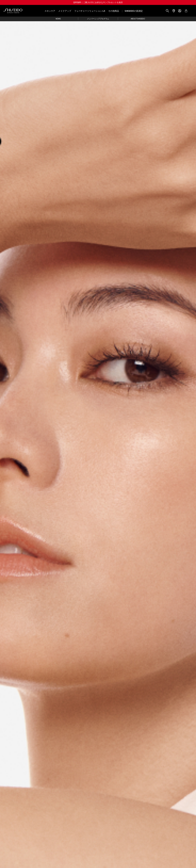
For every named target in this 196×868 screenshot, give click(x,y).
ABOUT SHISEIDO (138, 19)
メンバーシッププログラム (98, 19)
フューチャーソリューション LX (90, 11)
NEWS (58, 19)
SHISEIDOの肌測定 (134, 11)
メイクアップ (65, 11)
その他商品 (114, 11)
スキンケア (50, 11)
